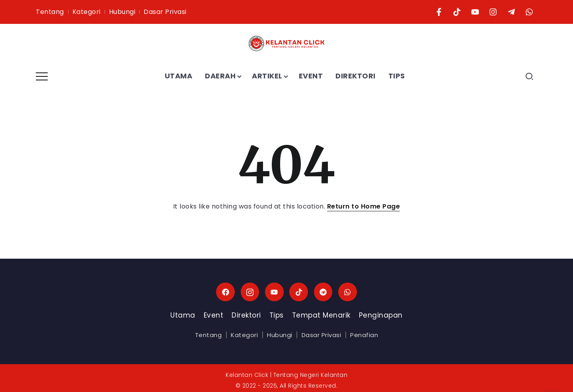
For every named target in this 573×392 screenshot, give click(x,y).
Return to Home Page (364, 206)
